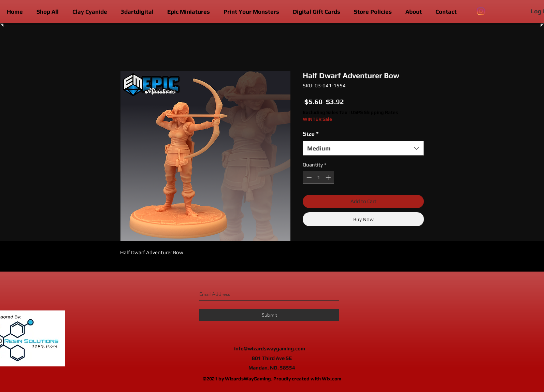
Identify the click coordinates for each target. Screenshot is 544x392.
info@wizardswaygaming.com (270, 349)
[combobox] (363, 148)
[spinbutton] (319, 178)
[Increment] (329, 178)
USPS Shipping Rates (374, 112)
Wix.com (332, 379)
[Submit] (269, 315)
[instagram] (481, 11)
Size (311, 134)
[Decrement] (308, 178)
